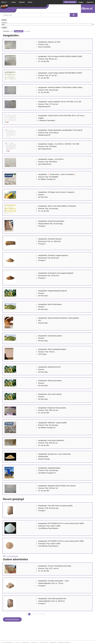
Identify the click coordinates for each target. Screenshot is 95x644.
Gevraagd (27, 31)
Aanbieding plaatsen (12, 619)
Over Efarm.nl (44, 642)
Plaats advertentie (70, 2)
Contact (17, 642)
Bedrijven (22, 2)
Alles (12, 31)
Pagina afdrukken (64, 642)
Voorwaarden (25, 642)
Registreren (90, 2)
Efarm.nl (4, 2)
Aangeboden (19, 31)
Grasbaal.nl (10, 642)
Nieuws (30, 2)
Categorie (4, 23)
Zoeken (14, 2)
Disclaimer (34, 642)
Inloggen (81, 2)
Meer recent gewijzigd (10, 556)
